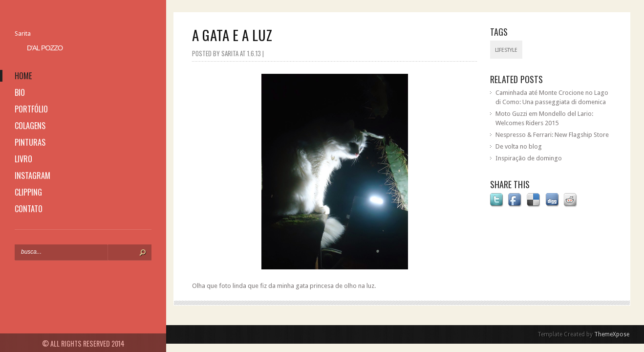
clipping (28, 192)
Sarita (23, 33)
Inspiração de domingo (529, 158)
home (23, 76)
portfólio (31, 109)
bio (20, 92)
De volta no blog (519, 146)
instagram (32, 176)
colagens (30, 126)
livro (23, 159)
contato (29, 209)
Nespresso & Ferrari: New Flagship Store (552, 135)
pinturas (30, 142)
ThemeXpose (612, 334)
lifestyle (506, 50)
